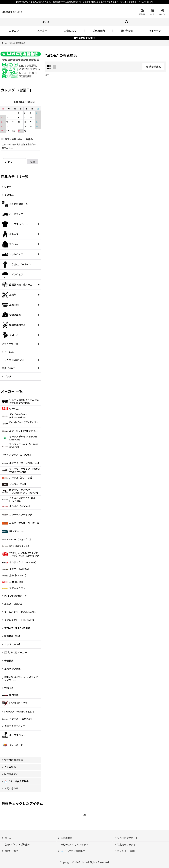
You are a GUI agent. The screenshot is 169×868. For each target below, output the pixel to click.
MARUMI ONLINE (12, 12)
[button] (142, 12)
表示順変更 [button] (153, 67)
